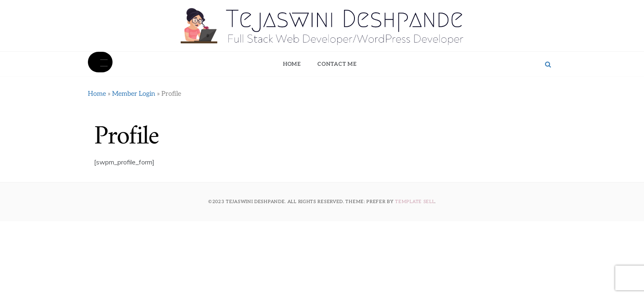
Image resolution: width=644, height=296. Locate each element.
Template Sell (415, 202)
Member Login (134, 94)
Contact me (337, 64)
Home (292, 64)
